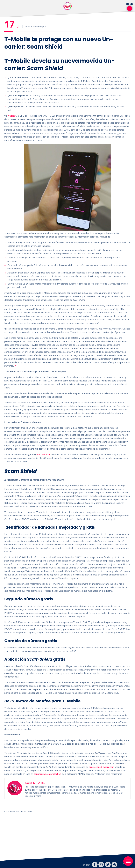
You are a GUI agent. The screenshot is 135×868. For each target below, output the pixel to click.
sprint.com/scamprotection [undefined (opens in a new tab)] (47, 774)
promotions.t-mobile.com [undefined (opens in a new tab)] (102, 767)
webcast (12, 116)
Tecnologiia (39, 26)
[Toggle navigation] (128, 861)
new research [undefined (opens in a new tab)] (43, 454)
